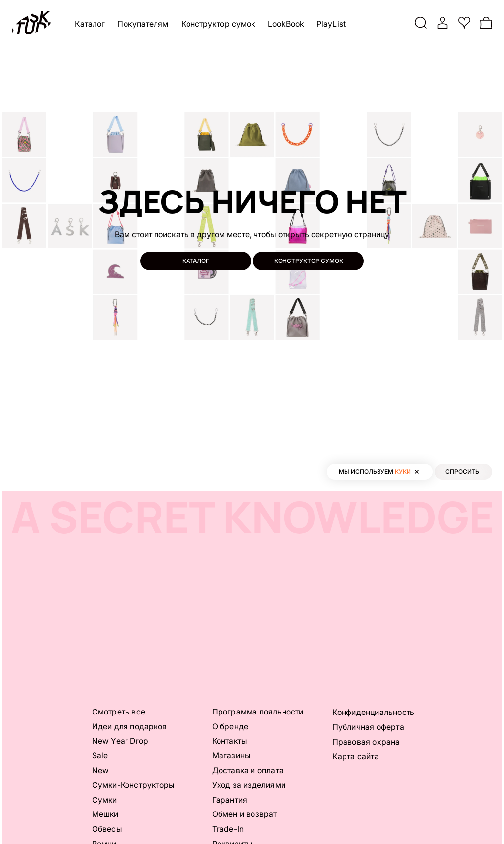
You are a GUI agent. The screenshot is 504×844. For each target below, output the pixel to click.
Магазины (232, 756)
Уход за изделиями (249, 785)
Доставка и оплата (248, 771)
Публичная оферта (368, 726)
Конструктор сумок (219, 24)
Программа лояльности (258, 712)
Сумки (105, 800)
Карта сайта (356, 756)
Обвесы (107, 830)
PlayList (331, 24)
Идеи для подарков (130, 726)
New (101, 771)
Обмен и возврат (245, 815)
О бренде (230, 726)
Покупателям (143, 24)
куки (403, 471)
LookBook (286, 24)
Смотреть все (119, 712)
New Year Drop (120, 741)
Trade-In (228, 830)
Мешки (106, 815)
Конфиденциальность (374, 712)
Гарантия (230, 800)
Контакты (230, 741)
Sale (100, 756)
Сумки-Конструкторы (134, 785)
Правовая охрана (366, 741)
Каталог (90, 24)
